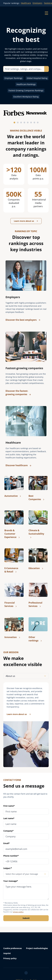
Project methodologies (37, 948)
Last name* (9, 818)
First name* (9, 806)
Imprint (7, 953)
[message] (26, 892)
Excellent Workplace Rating (26, 97)
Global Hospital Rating (37, 78)
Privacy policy (10, 958)
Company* (8, 831)
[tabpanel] (26, 725)
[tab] (14, 122)
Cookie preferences (13, 948)
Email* (7, 843)
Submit (26, 918)
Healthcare (26, 3)
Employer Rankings (13, 78)
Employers (37, 3)
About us (26, 676)
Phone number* (11, 856)
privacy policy (18, 912)
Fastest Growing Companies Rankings (26, 90)
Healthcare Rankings (26, 84)
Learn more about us (26, 221)
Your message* (26, 890)
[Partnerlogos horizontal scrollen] (26, 117)
